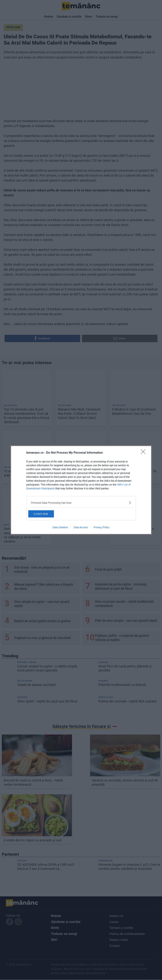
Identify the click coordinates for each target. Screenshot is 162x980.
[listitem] (81, 502)
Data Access (81, 527)
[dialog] (81, 490)
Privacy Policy (101, 527)
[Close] (144, 453)
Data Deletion (60, 527)
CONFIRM (46, 514)
